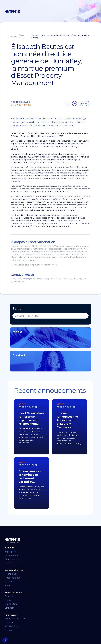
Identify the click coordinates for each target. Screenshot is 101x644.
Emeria (14, 36)
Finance (9, 596)
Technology (11, 574)
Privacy (9, 623)
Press (8, 600)
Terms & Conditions (15, 619)
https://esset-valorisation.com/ (44, 265)
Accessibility (12, 626)
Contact (9, 630)
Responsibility (12, 578)
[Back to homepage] (50, 540)
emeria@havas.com (32, 279)
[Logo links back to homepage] (13, 11)
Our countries (12, 559)
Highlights (11, 552)
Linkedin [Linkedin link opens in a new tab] (10, 608)
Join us (9, 563)
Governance (11, 555)
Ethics (8, 586)
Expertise (10, 582)
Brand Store (11, 604)
